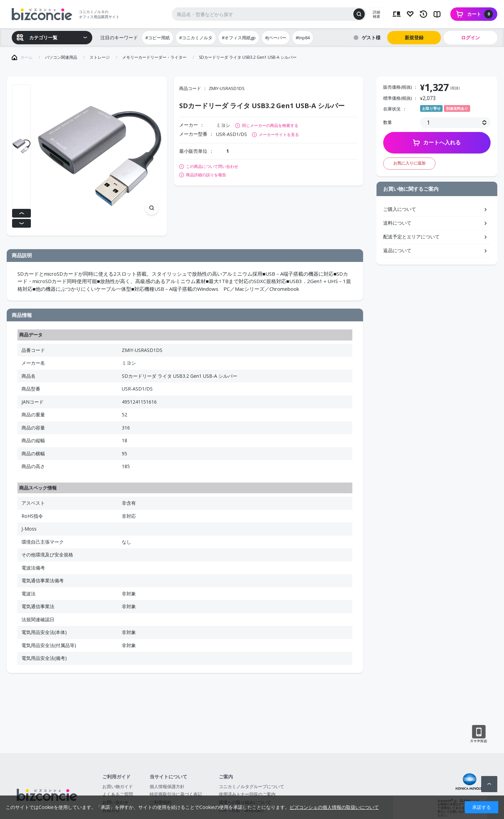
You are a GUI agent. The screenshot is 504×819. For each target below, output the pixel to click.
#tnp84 (303, 38)
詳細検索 (376, 14)
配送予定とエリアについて (411, 237)
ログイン (470, 37)
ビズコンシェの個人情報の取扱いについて (334, 807)
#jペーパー (276, 38)
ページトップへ (489, 784)
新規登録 (414, 37)
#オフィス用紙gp (239, 38)
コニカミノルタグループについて (251, 786)
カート (480, 14)
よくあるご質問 (118, 794)
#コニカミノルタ (196, 38)
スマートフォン (479, 734)
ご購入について (400, 209)
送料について (397, 223)
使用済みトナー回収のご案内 (247, 794)
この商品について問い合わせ (212, 167)
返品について (397, 250)
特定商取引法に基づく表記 (176, 794)
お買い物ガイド (118, 786)
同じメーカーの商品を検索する (270, 125)
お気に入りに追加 (409, 163)
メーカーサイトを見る (279, 134)
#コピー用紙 (158, 38)
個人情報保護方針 (167, 786)
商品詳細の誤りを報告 (206, 175)
